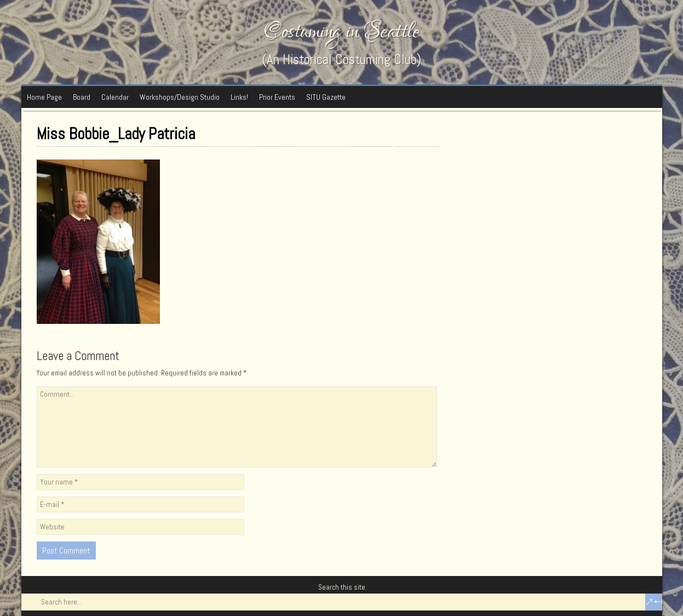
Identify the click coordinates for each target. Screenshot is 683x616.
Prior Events (277, 97)
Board (82, 97)
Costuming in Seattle (342, 32)
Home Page (44, 97)
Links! (239, 97)
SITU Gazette (326, 97)
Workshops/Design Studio (180, 97)
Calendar (115, 97)
